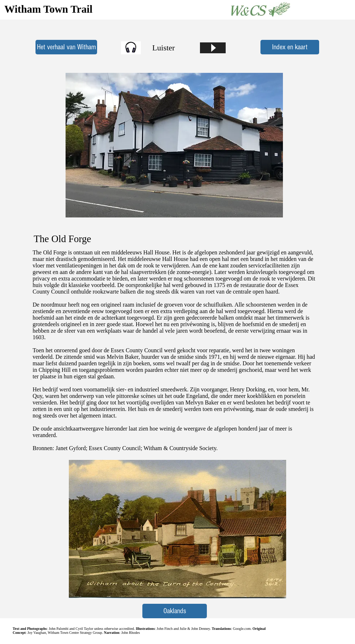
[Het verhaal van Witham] (66, 47)
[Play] (213, 48)
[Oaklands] (175, 611)
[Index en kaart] (290, 47)
